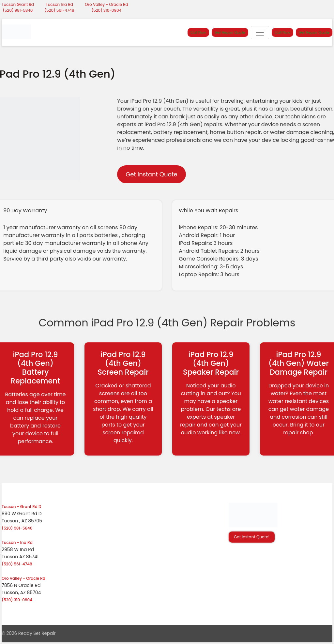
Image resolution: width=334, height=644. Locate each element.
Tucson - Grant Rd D (22, 507)
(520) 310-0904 (106, 10)
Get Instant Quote (151, 174)
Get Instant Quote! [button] (252, 537)
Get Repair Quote (230, 32)
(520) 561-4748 (60, 10)
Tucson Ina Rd (59, 4)
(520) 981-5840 (18, 10)
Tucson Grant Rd (18, 4)
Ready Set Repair (37, 633)
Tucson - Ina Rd (17, 542)
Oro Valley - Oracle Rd (106, 4)
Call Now (198, 32)
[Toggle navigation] (260, 33)
